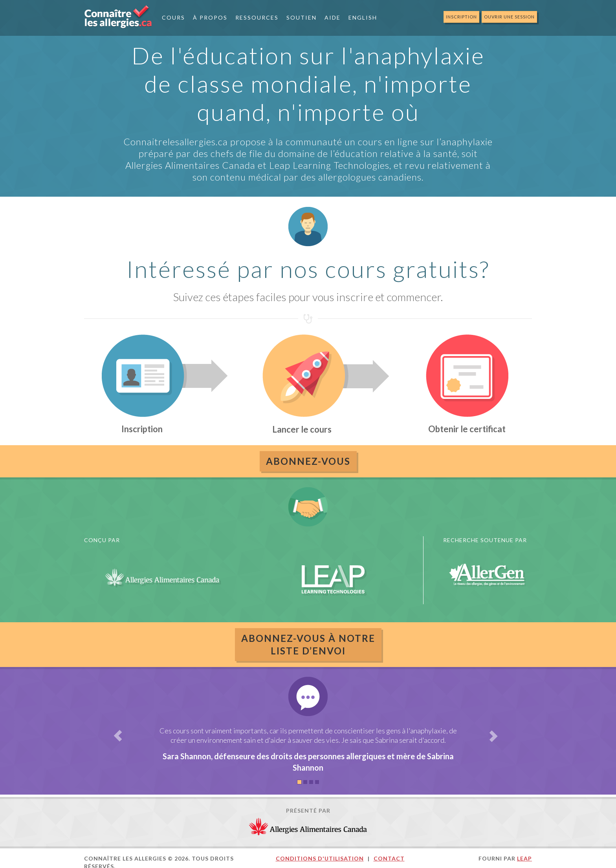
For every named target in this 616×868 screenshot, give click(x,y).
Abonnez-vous (308, 461)
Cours (173, 17)
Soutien (302, 17)
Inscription (461, 17)
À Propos (210, 17)
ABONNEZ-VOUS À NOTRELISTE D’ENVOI (308, 644)
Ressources (257, 17)
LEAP (524, 858)
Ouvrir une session (509, 17)
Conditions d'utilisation (320, 858)
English (363, 17)
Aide (333, 17)
